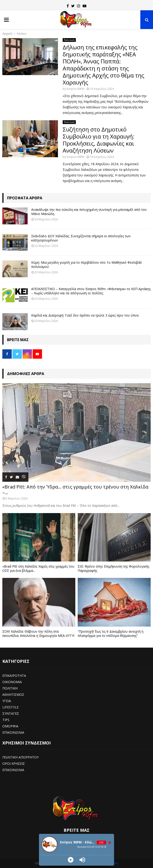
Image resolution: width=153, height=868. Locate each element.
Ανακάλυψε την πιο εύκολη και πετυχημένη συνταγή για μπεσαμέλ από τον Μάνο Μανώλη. (89, 212)
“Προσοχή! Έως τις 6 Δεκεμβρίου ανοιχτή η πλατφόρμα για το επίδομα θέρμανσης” (111, 633)
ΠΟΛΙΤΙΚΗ (10, 688)
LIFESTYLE (10, 707)
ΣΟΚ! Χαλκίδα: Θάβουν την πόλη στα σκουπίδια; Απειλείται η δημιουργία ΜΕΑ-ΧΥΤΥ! (38, 633)
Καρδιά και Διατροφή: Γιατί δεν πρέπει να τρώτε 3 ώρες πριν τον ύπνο (85, 315)
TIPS (6, 720)
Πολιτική (69, 40)
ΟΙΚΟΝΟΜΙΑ (12, 682)
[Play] (71, 860)
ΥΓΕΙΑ (7, 701)
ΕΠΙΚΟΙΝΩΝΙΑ (13, 732)
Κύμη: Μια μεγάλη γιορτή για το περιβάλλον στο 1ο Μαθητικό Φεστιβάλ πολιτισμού (87, 264)
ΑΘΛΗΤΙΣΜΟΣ (13, 695)
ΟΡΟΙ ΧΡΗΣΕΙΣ (14, 764)
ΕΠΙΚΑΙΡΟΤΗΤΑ (14, 676)
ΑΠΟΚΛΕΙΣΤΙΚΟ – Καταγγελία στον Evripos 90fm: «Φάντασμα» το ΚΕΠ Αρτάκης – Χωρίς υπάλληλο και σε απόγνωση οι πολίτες (91, 291)
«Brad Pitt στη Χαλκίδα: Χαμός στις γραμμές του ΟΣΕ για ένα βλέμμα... (38, 568)
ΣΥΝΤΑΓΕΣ (11, 713)
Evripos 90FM (75, 89)
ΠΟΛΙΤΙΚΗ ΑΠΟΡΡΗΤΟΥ (21, 757)
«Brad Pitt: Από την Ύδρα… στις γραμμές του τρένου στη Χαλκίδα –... (75, 490)
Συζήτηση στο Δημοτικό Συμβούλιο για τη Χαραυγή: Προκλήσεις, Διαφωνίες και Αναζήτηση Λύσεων (99, 140)
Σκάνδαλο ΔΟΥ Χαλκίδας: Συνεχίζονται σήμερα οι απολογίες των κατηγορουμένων (81, 238)
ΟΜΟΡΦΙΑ (10, 726)
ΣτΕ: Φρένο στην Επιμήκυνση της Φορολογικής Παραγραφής (113, 568)
